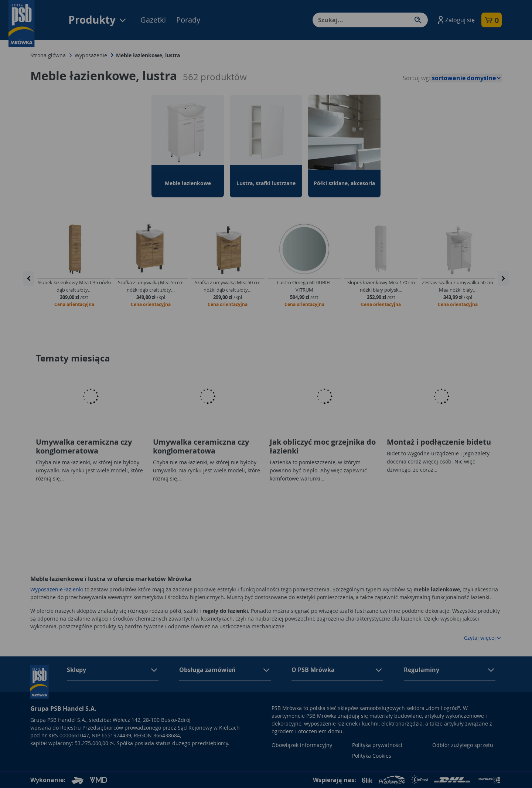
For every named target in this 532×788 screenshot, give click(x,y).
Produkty (98, 20)
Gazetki (153, 20)
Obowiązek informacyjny (302, 745)
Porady (188, 20)
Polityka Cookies (372, 756)
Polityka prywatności (377, 745)
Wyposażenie (91, 55)
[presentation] (29, 278)
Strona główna (48, 55)
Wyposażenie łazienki (57, 589)
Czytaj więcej (483, 638)
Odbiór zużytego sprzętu (463, 745)
